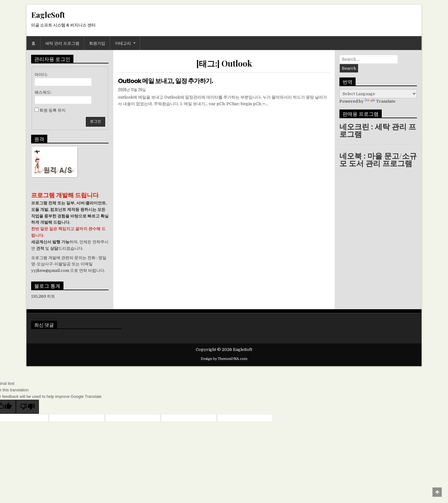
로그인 (96, 121)
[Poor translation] (27, 407)
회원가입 (97, 43)
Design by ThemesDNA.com (224, 359)
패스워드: (43, 92)
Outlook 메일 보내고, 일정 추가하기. (165, 81)
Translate (380, 101)
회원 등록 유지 (53, 110)
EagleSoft (48, 15)
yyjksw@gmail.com (50, 270)
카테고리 (123, 43)
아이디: (41, 75)
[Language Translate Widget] (378, 94)
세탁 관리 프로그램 (62, 43)
